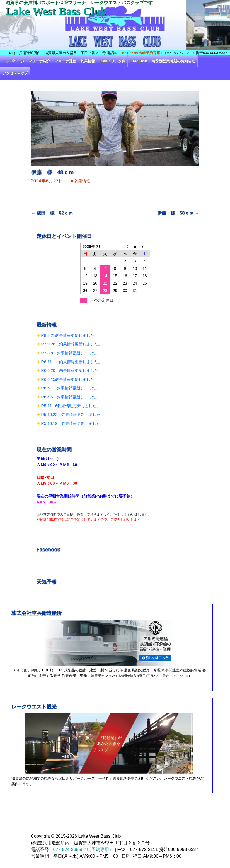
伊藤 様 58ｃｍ (178, 213)
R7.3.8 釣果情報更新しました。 (71, 353)
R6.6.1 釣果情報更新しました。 (71, 388)
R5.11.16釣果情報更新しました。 (71, 406)
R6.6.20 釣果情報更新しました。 (72, 370)
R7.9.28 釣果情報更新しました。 (72, 344)
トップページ (13, 61)
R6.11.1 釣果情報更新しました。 (72, 362)
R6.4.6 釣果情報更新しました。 (71, 397)
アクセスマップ (15, 73)
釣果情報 (88, 61)
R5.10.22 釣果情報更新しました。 (73, 415)
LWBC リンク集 (112, 61)
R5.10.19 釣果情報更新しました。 (73, 423)
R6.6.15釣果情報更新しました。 (70, 379)
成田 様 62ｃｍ (52, 213)
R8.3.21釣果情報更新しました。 (70, 335)
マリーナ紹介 (39, 61)
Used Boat (139, 61)
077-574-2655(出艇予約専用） (140, 53)
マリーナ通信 (66, 61)
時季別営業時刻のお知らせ (173, 61)
